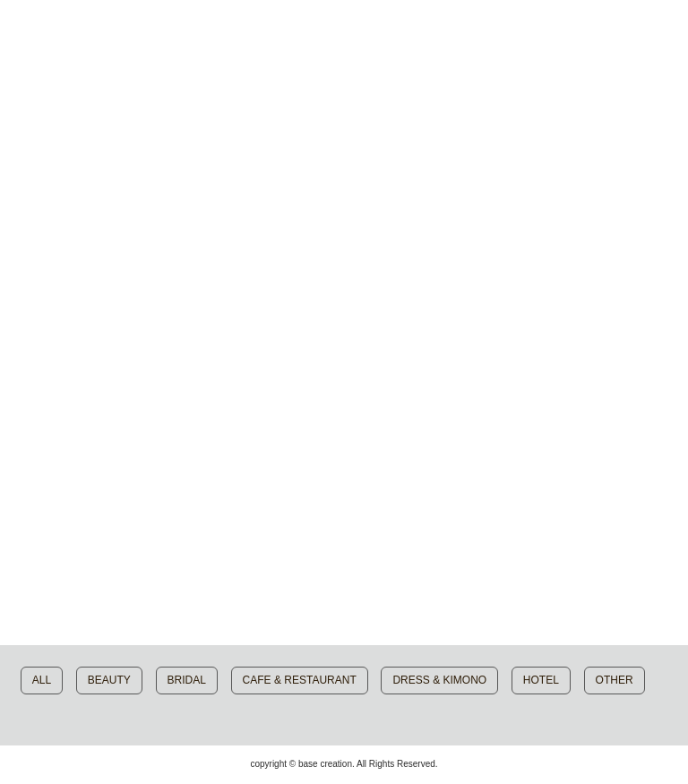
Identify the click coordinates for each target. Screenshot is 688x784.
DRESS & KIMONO (439, 680)
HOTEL (541, 680)
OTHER (615, 680)
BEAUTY (109, 680)
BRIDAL (187, 680)
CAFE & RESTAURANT (300, 680)
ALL (42, 680)
